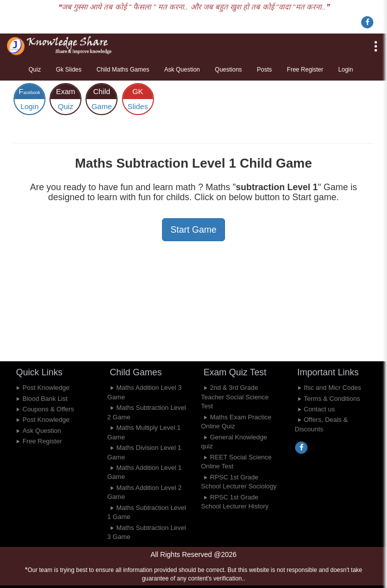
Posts (264, 70)
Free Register (305, 70)
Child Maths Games (123, 70)
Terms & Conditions (332, 399)
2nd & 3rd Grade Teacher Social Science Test (235, 397)
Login (346, 70)
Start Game (193, 230)
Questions (228, 70)
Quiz (35, 70)
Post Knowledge (46, 388)
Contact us (319, 409)
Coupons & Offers (48, 409)
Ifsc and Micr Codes (333, 388)
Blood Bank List (45, 399)
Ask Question (182, 70)
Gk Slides (69, 70)
